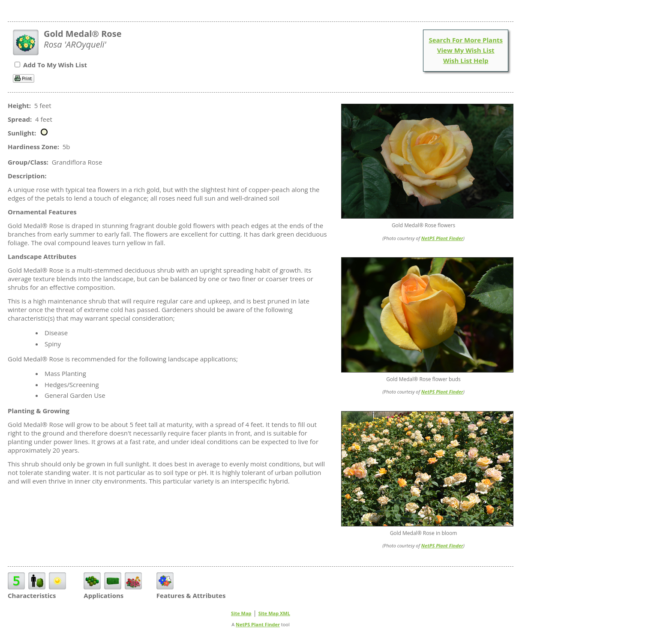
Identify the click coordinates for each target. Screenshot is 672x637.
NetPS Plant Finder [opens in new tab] (258, 624)
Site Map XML (274, 613)
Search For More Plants (466, 40)
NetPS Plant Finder (442, 238)
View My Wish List (466, 50)
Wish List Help (466, 60)
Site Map (241, 613)
